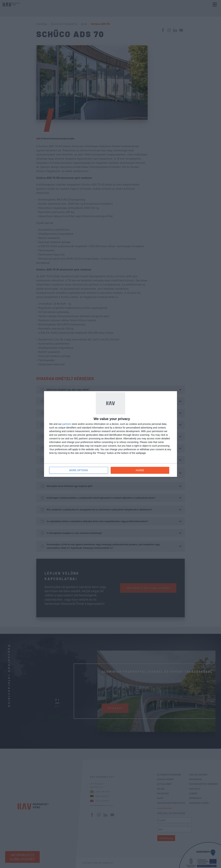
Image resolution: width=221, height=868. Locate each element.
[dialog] (110, 434)
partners (67, 424)
